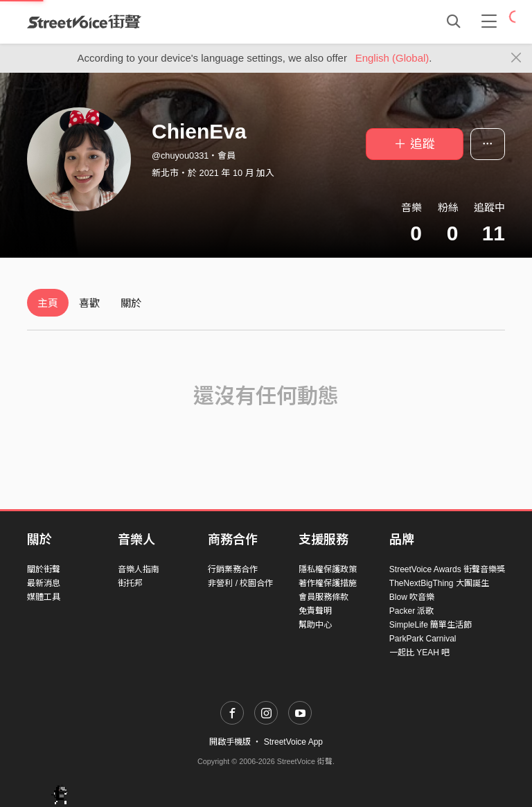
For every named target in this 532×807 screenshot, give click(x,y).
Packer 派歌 (412, 611)
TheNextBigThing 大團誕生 (439, 583)
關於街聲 (44, 569)
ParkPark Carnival (423, 639)
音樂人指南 (139, 569)
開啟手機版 (230, 742)
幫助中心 (315, 625)
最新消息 (44, 583)
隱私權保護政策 (328, 569)
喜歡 (89, 303)
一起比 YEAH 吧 (419, 653)
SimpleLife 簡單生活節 (431, 625)
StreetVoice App (293, 742)
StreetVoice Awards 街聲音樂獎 (447, 569)
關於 (131, 303)
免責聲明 (315, 611)
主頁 (48, 303)
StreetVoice (84, 21)
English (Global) (392, 58)
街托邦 (130, 583)
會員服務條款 (323, 597)
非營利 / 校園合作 (240, 583)
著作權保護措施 (328, 583)
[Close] (516, 58)
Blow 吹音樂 (412, 597)
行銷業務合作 (233, 569)
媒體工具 (44, 597)
